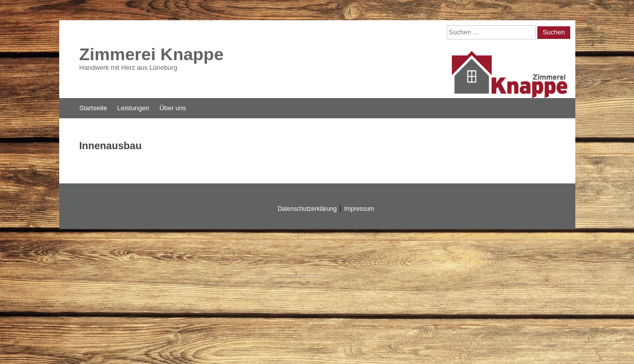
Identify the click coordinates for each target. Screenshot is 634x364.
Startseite (93, 108)
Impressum (359, 209)
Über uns (173, 108)
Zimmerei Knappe (152, 54)
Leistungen (133, 108)
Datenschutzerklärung (307, 209)
